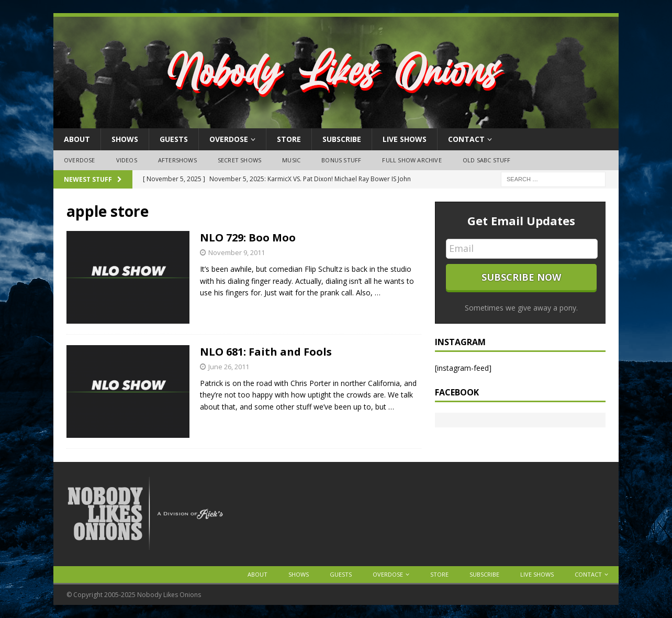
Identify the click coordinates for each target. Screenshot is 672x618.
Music (291, 160)
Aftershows (177, 160)
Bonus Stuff (341, 160)
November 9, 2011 (237, 252)
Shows (125, 139)
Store (289, 139)
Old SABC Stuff (487, 160)
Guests (174, 139)
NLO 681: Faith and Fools (266, 352)
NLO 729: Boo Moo (248, 238)
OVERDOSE (229, 139)
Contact (466, 139)
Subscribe (342, 139)
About (77, 139)
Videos (127, 160)
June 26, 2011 (229, 367)
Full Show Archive (412, 160)
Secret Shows (239, 160)
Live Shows (405, 139)
